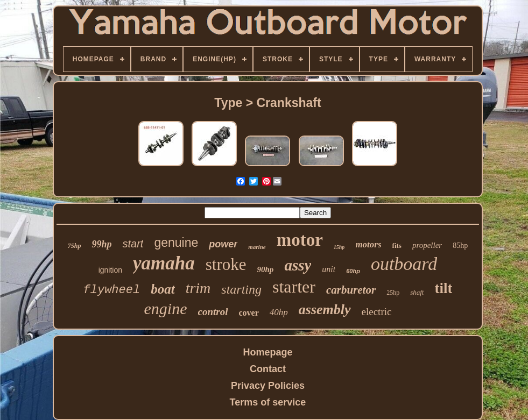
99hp (101, 244)
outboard (404, 264)
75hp (75, 246)
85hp (460, 245)
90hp (266, 269)
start (133, 244)
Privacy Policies (268, 386)
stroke (226, 264)
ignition (110, 270)
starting (241, 289)
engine (166, 308)
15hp (339, 247)
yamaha (164, 263)
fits (397, 245)
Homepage (267, 352)
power (223, 244)
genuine (176, 243)
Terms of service (268, 402)
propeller (427, 245)
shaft (417, 292)
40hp (279, 312)
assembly (325, 309)
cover (248, 313)
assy (298, 265)
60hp (353, 271)
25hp (393, 293)
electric (377, 312)
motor (300, 240)
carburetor (351, 290)
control (213, 312)
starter (294, 287)
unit (329, 269)
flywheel (112, 290)
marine (257, 247)
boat (163, 289)
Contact (268, 369)
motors (368, 244)
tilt (443, 288)
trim (198, 288)
